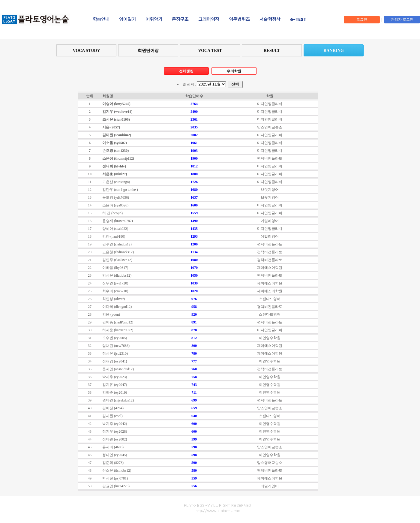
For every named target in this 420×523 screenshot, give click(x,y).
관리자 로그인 (402, 20)
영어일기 (127, 20)
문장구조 (180, 20)
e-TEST (298, 20)
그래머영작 (209, 20)
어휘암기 (154, 20)
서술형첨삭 (270, 20)
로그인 (362, 20)
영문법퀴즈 (239, 20)
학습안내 (101, 20)
